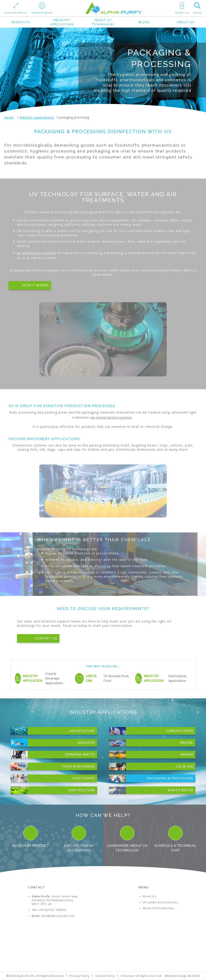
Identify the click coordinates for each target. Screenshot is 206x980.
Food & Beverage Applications (54, 678)
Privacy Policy (80, 976)
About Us (185, 22)
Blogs (144, 22)
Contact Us (46, 638)
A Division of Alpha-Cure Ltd (141, 976)
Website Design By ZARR (182, 976)
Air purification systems (37, 253)
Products (21, 22)
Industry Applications (62, 22)
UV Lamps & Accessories (160, 902)
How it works (35, 285)
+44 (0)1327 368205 (52, 910)
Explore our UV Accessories (79, 839)
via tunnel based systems (111, 417)
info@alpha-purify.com (58, 916)
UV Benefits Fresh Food (116, 678)
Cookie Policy (105, 976)
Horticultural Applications (177, 678)
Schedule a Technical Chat (175, 839)
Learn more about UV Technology (127, 839)
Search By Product (31, 837)
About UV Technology (103, 22)
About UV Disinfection (158, 908)
